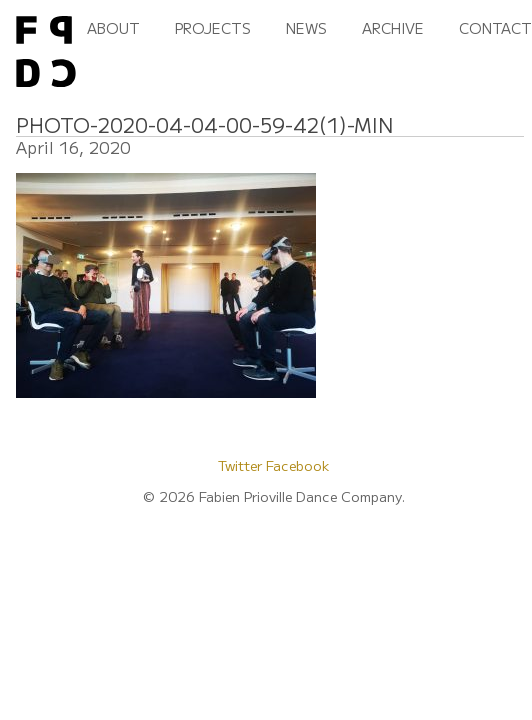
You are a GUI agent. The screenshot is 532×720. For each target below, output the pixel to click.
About (113, 28)
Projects (213, 28)
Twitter (242, 465)
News (306, 28)
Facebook (298, 465)
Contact (495, 28)
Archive (393, 28)
